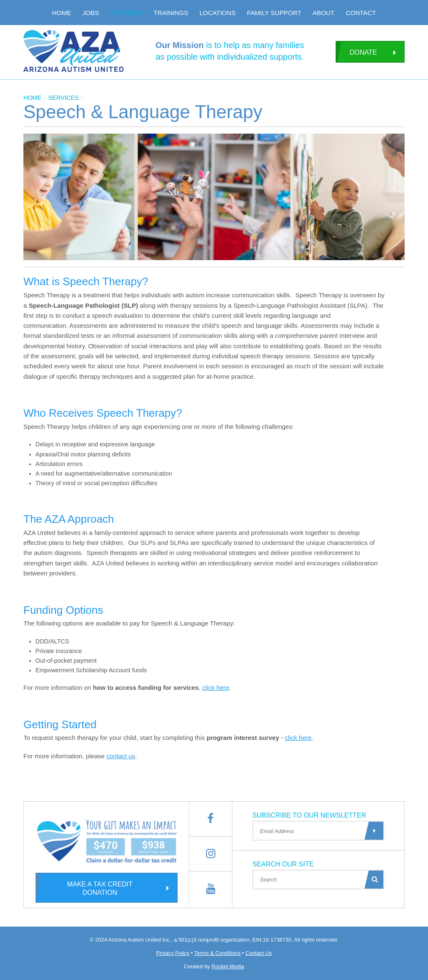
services (63, 98)
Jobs (91, 13)
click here (216, 688)
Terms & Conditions (218, 953)
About (324, 13)
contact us (121, 756)
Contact (361, 13)
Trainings (171, 13)
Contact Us (259, 953)
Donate (356, 52)
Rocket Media (228, 966)
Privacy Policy (173, 953)
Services (126, 13)
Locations (218, 13)
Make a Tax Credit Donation (84, 888)
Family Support (274, 13)
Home (62, 13)
